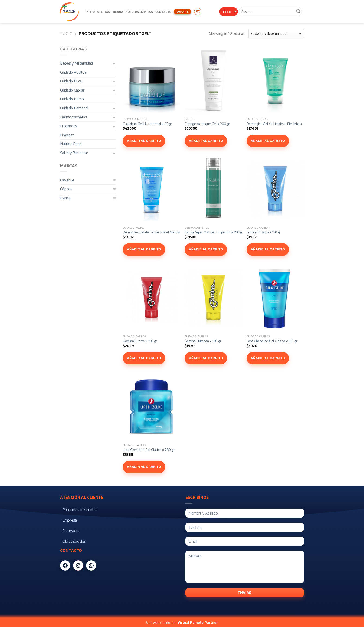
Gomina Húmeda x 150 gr (203, 341)
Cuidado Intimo (72, 99)
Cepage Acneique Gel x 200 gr (207, 124)
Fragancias (69, 126)
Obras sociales (74, 541)
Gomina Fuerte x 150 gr (140, 341)
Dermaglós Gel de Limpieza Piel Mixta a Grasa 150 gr (285, 124)
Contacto (163, 12)
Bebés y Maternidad (76, 63)
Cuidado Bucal (71, 81)
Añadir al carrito (144, 141)
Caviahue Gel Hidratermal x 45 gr (147, 124)
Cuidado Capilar (72, 90)
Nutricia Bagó (71, 144)
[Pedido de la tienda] (276, 34)
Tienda (118, 12)
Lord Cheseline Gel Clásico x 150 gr (272, 341)
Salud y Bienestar (74, 153)
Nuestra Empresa (139, 12)
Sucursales (71, 531)
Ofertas (103, 12)
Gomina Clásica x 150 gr (264, 232)
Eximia (65, 198)
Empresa (70, 520)
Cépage (66, 189)
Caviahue (67, 180)
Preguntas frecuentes (80, 510)
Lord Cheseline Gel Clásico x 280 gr (149, 450)
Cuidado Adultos (73, 72)
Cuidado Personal (74, 108)
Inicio (90, 12)
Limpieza (67, 135)
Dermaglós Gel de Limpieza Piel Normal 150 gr (156, 232)
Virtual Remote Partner (198, 622)
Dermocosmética (74, 117)
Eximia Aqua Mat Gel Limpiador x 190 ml (214, 232)
